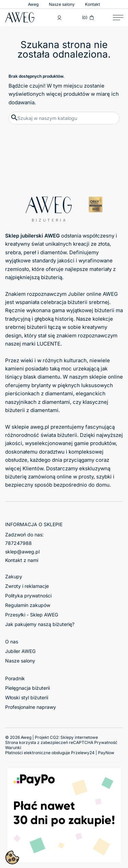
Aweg (33, 4)
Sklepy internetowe (79, 737)
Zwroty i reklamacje (27, 586)
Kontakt (93, 4)
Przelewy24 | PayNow (93, 753)
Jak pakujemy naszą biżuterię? (40, 624)
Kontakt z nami (22, 560)
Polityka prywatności (28, 596)
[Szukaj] (64, 118)
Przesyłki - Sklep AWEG (32, 615)
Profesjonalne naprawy (31, 707)
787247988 (18, 543)
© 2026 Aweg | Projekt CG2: (52, 737)
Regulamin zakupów (28, 605)
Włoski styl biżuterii (27, 697)
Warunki (13, 748)
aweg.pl (40, 427)
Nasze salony (62, 4)
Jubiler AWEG (20, 651)
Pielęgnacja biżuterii (27, 688)
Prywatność (106, 742)
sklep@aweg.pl (22, 552)
